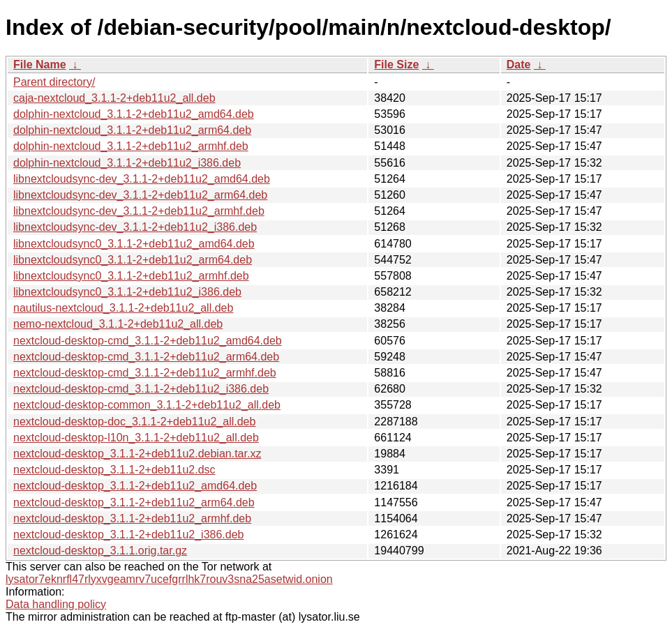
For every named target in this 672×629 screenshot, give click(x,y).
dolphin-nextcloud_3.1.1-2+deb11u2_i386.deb (127, 163)
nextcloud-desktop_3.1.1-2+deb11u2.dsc (114, 470)
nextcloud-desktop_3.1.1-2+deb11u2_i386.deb (129, 535)
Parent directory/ (54, 82)
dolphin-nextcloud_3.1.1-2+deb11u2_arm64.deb (132, 130)
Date (519, 65)
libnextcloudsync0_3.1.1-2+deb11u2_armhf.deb (131, 276)
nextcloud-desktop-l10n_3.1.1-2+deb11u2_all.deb (136, 438)
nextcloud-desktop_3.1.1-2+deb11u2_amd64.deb (135, 486)
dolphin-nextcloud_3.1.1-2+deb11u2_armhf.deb (131, 146)
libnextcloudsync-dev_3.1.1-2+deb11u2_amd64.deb (142, 179)
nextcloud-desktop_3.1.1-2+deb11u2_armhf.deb (132, 518)
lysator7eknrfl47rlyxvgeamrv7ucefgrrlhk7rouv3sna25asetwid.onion (169, 579)
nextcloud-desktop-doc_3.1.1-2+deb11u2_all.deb (134, 422)
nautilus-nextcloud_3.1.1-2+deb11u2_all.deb (123, 308)
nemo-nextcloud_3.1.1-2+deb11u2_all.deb (118, 324)
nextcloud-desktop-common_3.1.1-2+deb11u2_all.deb (147, 405)
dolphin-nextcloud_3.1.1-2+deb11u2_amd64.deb (134, 114)
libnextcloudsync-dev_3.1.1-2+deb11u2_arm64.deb (140, 195)
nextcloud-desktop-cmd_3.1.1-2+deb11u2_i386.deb (141, 389)
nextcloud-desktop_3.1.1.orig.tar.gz (100, 551)
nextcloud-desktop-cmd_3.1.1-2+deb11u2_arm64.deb (146, 357)
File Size (396, 65)
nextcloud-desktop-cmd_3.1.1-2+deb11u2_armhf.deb (145, 373)
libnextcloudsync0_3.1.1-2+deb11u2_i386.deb (127, 292)
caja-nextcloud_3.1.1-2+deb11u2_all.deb (114, 98)
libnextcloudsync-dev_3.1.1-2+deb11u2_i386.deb (135, 227)
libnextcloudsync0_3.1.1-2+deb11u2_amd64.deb (134, 244)
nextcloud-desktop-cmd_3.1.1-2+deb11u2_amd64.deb (148, 341)
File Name (40, 65)
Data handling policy (56, 604)
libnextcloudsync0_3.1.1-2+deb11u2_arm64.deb (133, 260)
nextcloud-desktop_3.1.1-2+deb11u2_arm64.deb (134, 502)
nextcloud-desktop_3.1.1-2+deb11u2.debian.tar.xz (137, 454)
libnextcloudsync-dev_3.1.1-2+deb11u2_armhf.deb (139, 211)
